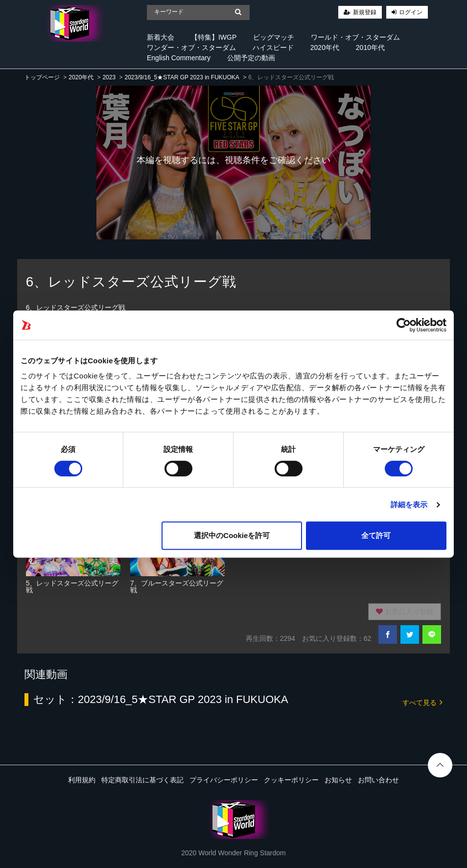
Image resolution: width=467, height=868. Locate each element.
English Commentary (179, 58)
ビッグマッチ (274, 37)
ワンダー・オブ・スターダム (191, 47)
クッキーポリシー (291, 780)
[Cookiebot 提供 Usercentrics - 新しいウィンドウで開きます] (404, 325)
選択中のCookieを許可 (232, 535)
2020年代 (325, 47)
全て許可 (376, 535)
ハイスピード (273, 47)
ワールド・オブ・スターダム (355, 37)
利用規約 (82, 780)
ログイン (411, 12)
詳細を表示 (409, 504)
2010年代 (370, 47)
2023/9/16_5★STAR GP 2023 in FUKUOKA (182, 77)
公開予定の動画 (251, 58)
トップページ (42, 77)
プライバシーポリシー (224, 780)
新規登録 (365, 12)
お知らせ (338, 780)
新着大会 (161, 37)
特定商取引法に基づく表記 (142, 780)
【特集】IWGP (214, 37)
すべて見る (422, 702)
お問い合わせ (378, 780)
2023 (109, 77)
